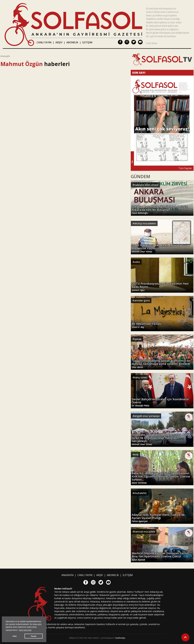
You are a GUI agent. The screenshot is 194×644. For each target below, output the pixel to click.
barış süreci (141, 377)
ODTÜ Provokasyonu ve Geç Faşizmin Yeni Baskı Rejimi (160, 286)
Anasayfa (5, 56)
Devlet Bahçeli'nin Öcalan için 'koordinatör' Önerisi (161, 402)
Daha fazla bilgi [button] (25, 630)
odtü (137, 262)
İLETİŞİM (87, 42)
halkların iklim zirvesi (146, 185)
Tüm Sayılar (185, 168)
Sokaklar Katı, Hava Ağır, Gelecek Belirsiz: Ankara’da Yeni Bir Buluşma (160, 210)
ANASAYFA (68, 575)
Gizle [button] (15, 636)
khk (136, 455)
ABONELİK (72, 42)
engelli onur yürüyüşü (147, 416)
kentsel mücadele (145, 532)
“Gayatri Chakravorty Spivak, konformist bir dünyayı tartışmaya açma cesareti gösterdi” (161, 364)
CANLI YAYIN (44, 42)
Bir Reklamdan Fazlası (146, 325)
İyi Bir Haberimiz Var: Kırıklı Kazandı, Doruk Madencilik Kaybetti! (161, 248)
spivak (138, 339)
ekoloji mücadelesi (145, 223)
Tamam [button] (34, 636)
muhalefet (140, 493)
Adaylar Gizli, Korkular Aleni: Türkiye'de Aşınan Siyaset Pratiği (158, 518)
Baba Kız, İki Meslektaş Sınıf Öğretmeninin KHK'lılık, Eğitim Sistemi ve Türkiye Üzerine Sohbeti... (161, 477)
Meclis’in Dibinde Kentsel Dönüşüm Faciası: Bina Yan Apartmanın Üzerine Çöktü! (161, 556)
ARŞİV (59, 42)
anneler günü (142, 300)
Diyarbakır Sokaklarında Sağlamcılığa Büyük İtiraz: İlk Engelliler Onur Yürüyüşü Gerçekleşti (161, 439)
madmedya (120, 638)
